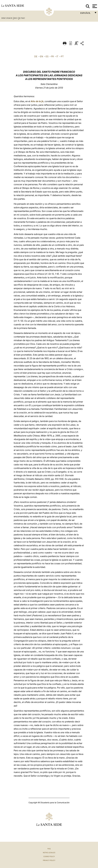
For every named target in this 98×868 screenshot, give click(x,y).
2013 (16, 18)
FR (52, 56)
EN (42, 56)
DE (36, 56)
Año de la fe (37, 101)
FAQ (49, 849)
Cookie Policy (49, 856)
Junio (22, 18)
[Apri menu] (94, 6)
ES (47, 56)
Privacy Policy (49, 860)
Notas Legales (49, 853)
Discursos (7, 18)
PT (62, 56)
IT (57, 56)
